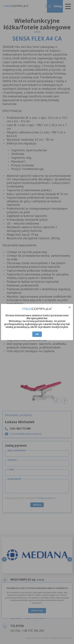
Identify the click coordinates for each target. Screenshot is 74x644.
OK (37, 334)
